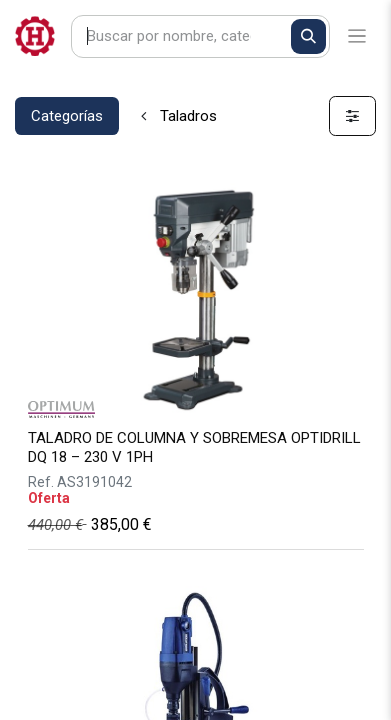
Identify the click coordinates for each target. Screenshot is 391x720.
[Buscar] (308, 36)
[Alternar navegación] (357, 36)
